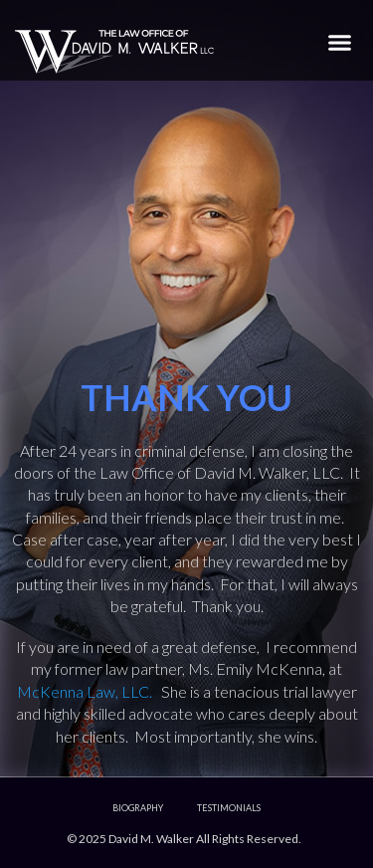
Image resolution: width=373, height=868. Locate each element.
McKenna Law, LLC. (89, 691)
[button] (340, 42)
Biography (138, 808)
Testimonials (229, 808)
